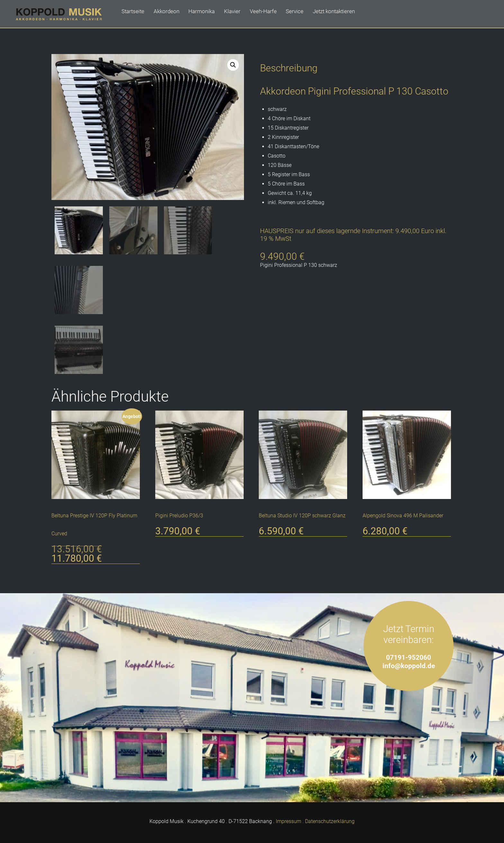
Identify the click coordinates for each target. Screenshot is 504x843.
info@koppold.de (409, 664)
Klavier (237, 14)
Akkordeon (169, 14)
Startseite (134, 14)
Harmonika (205, 14)
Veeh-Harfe (269, 14)
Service (302, 14)
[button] (233, 65)
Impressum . (290, 820)
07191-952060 (409, 656)
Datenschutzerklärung (330, 820)
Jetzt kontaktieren (342, 14)
